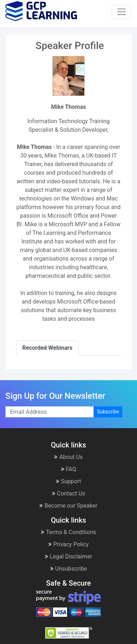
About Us (68, 457)
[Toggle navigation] (122, 12)
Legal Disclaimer (68, 556)
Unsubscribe (69, 569)
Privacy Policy (69, 544)
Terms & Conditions (68, 532)
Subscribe (108, 412)
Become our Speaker (68, 506)
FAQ (69, 469)
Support (68, 481)
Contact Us (69, 493)
